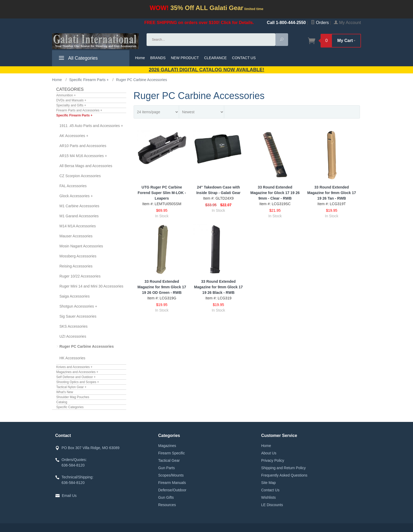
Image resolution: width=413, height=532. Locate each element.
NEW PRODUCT (185, 58)
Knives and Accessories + (74, 367)
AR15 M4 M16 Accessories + (83, 156)
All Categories (78, 59)
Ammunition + (66, 95)
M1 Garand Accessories (79, 216)
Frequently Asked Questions (284, 475)
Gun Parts (166, 468)
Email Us (69, 496)
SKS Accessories (74, 326)
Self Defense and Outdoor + (76, 377)
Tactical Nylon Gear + (71, 387)
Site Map (268, 483)
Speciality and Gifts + (71, 105)
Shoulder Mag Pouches (73, 397)
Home (140, 58)
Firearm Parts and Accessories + (79, 110)
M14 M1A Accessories (78, 226)
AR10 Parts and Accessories (83, 146)
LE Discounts (272, 505)
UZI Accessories (73, 336)
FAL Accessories (73, 186)
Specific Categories (70, 407)
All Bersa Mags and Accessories (86, 166)
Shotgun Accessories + (78, 306)
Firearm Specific (172, 453)
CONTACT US (244, 58)
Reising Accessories (76, 266)
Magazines (167, 446)
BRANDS (158, 58)
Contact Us (270, 490)
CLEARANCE (215, 58)
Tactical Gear (169, 460)
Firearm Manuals (172, 483)
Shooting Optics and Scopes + (78, 382)
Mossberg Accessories (78, 256)
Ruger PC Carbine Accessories (87, 346)
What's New (65, 392)
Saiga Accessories (74, 296)
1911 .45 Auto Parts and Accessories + (91, 126)
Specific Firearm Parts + (74, 115)
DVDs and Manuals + (71, 100)
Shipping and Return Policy (283, 468)
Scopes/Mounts (171, 475)
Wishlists (268, 497)
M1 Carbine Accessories (79, 206)
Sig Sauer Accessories (78, 316)
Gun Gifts (166, 497)
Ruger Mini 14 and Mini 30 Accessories (91, 286)
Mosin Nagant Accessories (81, 246)
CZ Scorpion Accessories (80, 176)
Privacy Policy (273, 460)
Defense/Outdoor (172, 490)
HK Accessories (72, 358)
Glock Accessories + (76, 196)
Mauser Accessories (76, 236)
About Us (269, 453)
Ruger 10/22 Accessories (80, 276)
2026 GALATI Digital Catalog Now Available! (207, 70)
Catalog (62, 402)
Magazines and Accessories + (77, 372)
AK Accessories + (74, 136)
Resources (167, 505)
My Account (347, 23)
